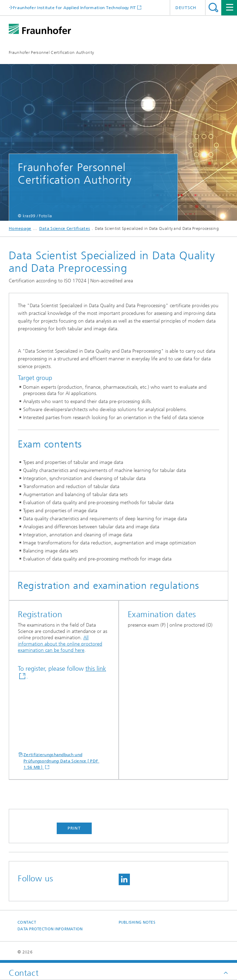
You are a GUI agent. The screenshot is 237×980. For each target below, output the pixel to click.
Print (74, 828)
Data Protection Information (50, 929)
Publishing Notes (137, 922)
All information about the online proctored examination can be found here (60, 644)
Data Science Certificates (65, 228)
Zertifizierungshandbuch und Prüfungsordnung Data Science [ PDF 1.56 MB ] (61, 761)
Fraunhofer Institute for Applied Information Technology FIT (75, 8)
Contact (27, 922)
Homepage (20, 228)
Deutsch (186, 8)
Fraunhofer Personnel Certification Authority (51, 52)
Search (213, 8)
